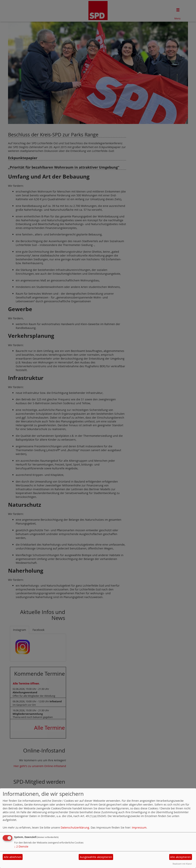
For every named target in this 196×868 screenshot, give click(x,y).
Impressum (139, 827)
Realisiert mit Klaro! (182, 864)
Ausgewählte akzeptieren (96, 857)
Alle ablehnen (13, 857)
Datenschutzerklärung (75, 827)
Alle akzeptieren (180, 857)
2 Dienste (21, 846)
